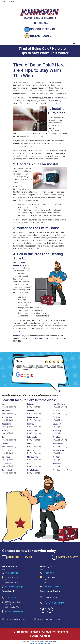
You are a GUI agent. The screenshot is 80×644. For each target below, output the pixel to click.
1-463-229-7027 (10, 573)
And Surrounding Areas (62, 470)
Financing (63, 632)
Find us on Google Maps (14, 587)
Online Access (34, 641)
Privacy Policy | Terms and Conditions (40, 643)
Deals (35, 636)
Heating (22, 632)
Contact (45, 636)
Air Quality (48, 632)
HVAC (4, 407)
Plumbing (12, 407)
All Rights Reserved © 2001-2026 (48, 641)
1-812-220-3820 (10, 597)
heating (19, 336)
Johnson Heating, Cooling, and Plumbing (48, 338)
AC (13, 632)
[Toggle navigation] (74, 43)
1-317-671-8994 (48, 573)
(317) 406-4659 (41, 23)
